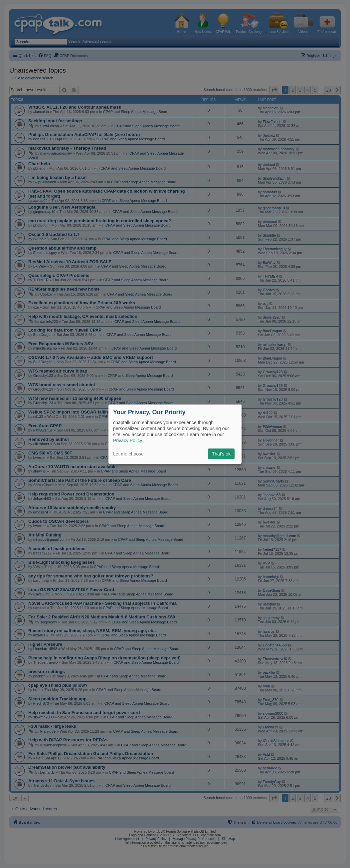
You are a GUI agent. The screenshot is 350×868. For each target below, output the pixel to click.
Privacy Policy (128, 440)
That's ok (221, 454)
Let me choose (128, 454)
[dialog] (175, 434)
